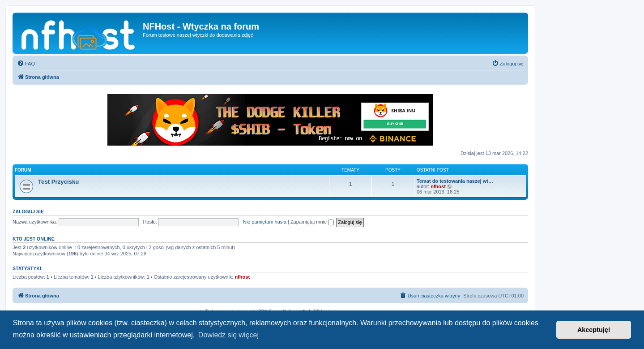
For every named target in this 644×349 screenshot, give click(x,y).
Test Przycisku (58, 182)
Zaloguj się (28, 211)
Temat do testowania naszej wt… (455, 181)
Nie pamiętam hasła (265, 222)
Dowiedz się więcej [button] (228, 335)
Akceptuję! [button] (594, 330)
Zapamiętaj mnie (312, 222)
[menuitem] (26, 64)
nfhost (438, 186)
